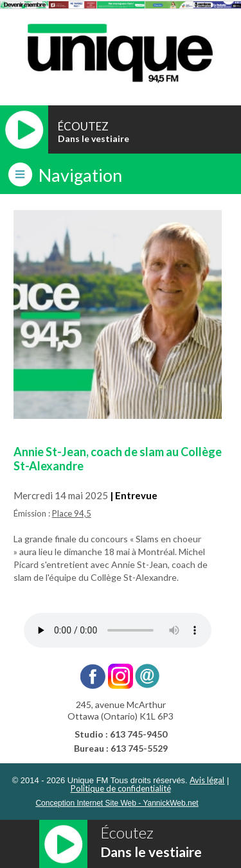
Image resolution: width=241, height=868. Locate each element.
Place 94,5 (72, 513)
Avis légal (207, 780)
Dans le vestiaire (94, 138)
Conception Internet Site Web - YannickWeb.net (117, 803)
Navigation (80, 175)
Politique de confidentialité (121, 788)
